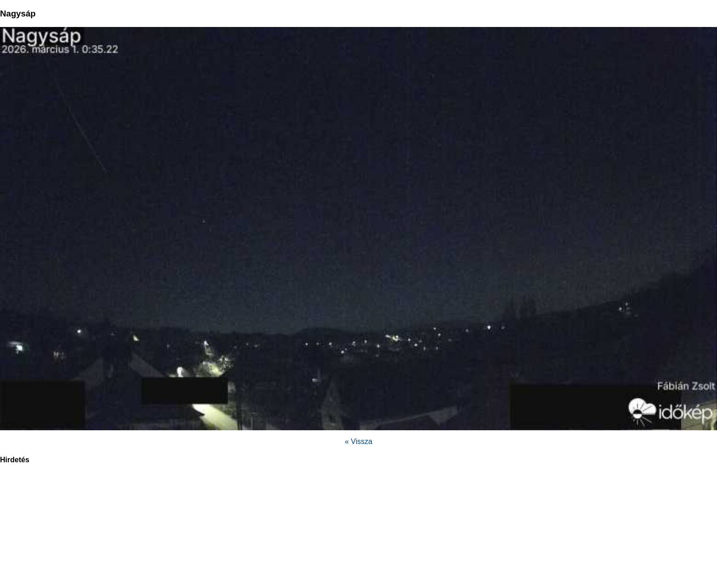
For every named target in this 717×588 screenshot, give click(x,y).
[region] (358, 531)
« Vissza (358, 441)
